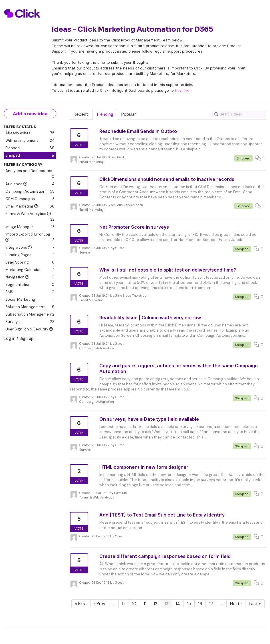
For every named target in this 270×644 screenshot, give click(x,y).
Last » (255, 604)
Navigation (30, 277)
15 (189, 604)
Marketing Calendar (30, 270)
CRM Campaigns (30, 199)
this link (182, 90)
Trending (105, 114)
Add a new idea (30, 114)
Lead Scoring (30, 262)
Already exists (30, 133)
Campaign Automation (30, 192)
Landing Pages (30, 255)
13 (166, 604)
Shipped (30, 155)
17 (211, 604)
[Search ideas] (239, 114)
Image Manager (30, 227)
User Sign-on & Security (30, 329)
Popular (129, 114)
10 (134, 604)
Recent (81, 114)
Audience (30, 184)
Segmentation (30, 285)
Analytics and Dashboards (30, 174)
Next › (236, 604)
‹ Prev (100, 604)
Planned (30, 148)
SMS (30, 292)
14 (178, 604)
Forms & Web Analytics (30, 217)
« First (81, 604)
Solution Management (30, 307)
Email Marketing (30, 206)
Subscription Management (30, 314)
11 (145, 604)
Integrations (30, 248)
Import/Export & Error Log (30, 237)
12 (155, 604)
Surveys (30, 322)
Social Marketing (30, 300)
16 (200, 604)
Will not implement (30, 141)
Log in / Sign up (19, 338)
